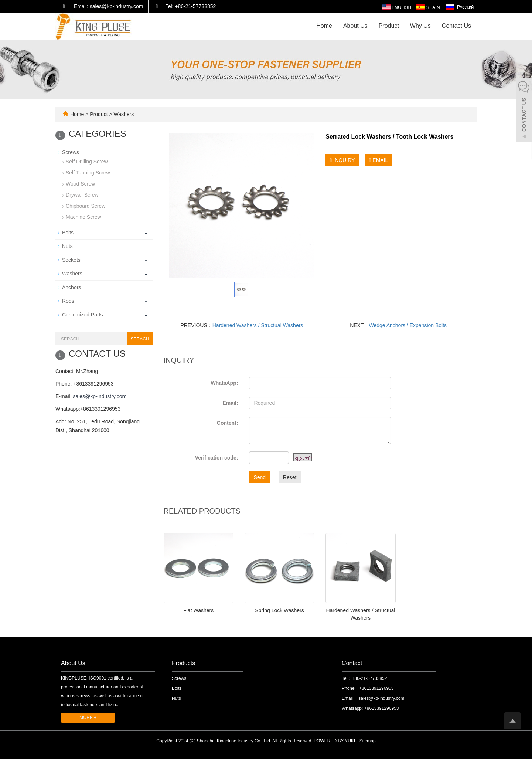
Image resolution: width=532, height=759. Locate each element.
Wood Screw (80, 184)
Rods (68, 301)
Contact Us (456, 26)
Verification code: (217, 458)
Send (260, 477)
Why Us (420, 26)
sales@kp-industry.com (100, 396)
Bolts (68, 233)
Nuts (67, 246)
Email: (230, 403)
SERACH (140, 339)
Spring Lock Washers (279, 610)
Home (324, 26)
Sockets (71, 260)
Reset (290, 477)
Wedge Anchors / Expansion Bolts (408, 325)
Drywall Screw (82, 195)
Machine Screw (83, 217)
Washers (123, 114)
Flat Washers (198, 610)
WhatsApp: (224, 383)
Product (389, 26)
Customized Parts (82, 315)
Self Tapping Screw (88, 173)
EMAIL (378, 160)
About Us (355, 26)
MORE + (88, 718)
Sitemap (368, 741)
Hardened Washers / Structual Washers (258, 325)
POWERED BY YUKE (336, 741)
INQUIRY (342, 160)
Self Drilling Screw (87, 162)
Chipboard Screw (86, 206)
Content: (228, 423)
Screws (71, 152)
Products (183, 663)
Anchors (71, 287)
